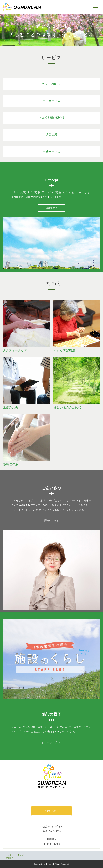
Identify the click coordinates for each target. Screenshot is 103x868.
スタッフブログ (52, 742)
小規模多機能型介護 (52, 118)
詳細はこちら (51, 520)
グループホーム (52, 84)
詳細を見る (51, 208)
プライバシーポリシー (16, 855)
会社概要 (9, 858)
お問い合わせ (51, 811)
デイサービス (51, 101)
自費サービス (51, 152)
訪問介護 (51, 135)
